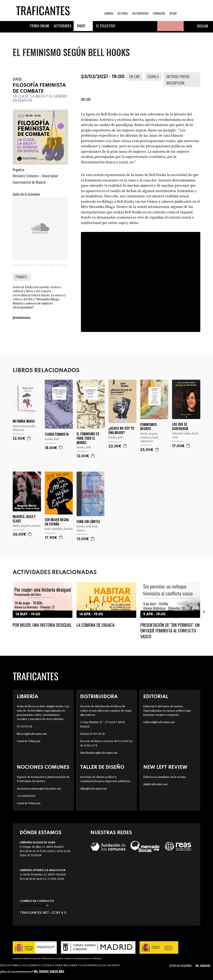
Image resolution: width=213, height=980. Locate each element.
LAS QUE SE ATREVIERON (180, 427)
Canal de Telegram (29, 741)
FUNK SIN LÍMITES (88, 522)
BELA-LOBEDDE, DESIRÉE (59, 529)
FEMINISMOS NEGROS (149, 427)
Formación (159, 14)
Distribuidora (140, 14)
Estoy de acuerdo (180, 966)
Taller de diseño (102, 767)
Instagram (142, 27)
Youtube (152, 27)
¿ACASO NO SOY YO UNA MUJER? (121, 431)
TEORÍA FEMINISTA (57, 434)
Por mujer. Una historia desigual (42, 625)
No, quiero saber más (49, 971)
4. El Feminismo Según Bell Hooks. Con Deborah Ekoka (60, 265)
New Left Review (165, 767)
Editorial (123, 14)
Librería (27, 697)
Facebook (122, 27)
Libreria (109, 14)
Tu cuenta (162, 27)
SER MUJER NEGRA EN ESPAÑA (57, 522)
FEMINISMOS (22, 318)
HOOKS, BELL (52, 439)
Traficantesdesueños (22, 265)
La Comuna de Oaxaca (95, 625)
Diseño (173, 14)
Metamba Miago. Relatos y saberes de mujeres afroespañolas (36, 303)
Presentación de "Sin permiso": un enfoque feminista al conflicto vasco (170, 631)
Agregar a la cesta (29, 438)
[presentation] (204, 612)
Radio (81, 27)
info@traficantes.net (34, 905)
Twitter (132, 27)
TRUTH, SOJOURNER (150, 439)
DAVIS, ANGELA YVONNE (149, 436)
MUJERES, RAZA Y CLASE (24, 519)
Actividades (63, 27)
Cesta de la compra (177, 27)
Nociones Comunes (43, 767)
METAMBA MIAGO (24, 421)
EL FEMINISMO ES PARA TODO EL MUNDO (88, 438)
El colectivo (106, 27)
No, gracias (203, 966)
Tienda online (40, 27)
